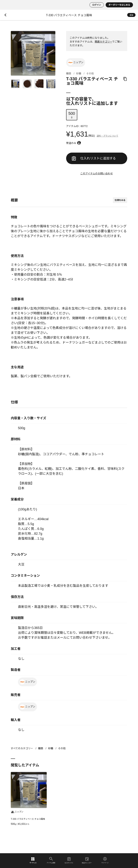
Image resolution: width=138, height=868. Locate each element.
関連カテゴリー (103, 42)
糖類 (69, 74)
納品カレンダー (87, 860)
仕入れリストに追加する (94, 158)
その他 (90, 74)
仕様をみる (120, 200)
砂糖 (79, 74)
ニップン (76, 63)
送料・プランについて (107, 136)
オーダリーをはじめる (119, 5)
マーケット (33, 860)
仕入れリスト (69, 860)
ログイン (97, 5)
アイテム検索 (51, 860)
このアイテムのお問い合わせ (97, 173)
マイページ (105, 860)
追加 (131, 15)
